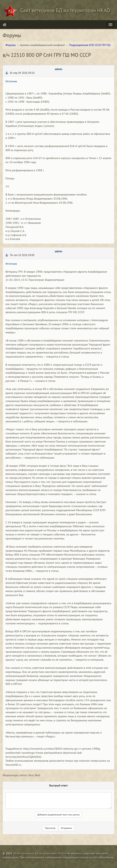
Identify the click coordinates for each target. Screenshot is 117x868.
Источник (11, 81)
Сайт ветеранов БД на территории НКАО (40, 853)
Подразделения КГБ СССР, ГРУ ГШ (90, 45)
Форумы (11, 45)
